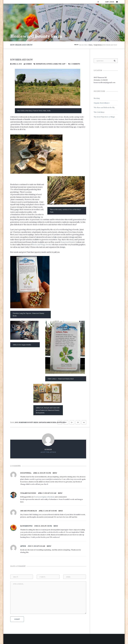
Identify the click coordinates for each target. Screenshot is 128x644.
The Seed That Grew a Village (104, 117)
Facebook (98, 2)
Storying (97, 98)
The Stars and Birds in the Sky (104, 108)
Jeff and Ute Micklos (29, 511)
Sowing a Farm (52, 64)
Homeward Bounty (68, 242)
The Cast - (62, 64)
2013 (16, 422)
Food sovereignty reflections (44, 497)
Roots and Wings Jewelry (42, 245)
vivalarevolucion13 (28, 493)
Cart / (110, 2)
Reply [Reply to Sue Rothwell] (55, 473)
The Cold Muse (99, 112)
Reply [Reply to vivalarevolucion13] (60, 493)
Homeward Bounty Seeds (28, 422)
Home (90, 45)
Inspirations (98, 45)
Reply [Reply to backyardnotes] (56, 526)
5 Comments (75, 64)
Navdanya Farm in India (48, 422)
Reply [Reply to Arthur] (49, 546)
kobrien (29, 64)
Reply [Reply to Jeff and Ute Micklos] (61, 511)
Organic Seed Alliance (102, 103)
